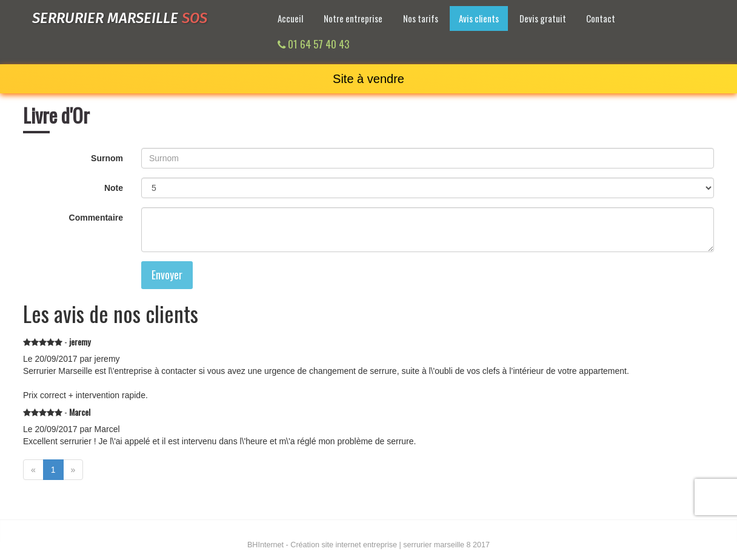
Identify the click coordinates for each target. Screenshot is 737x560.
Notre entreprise (353, 18)
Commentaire (96, 218)
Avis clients (479, 18)
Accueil (290, 18)
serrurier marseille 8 (437, 545)
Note (114, 188)
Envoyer (167, 275)
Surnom (107, 158)
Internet (265, 545)
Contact (601, 18)
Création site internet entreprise (344, 545)
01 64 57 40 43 (313, 44)
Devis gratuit (543, 18)
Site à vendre (368, 79)
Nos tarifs (421, 18)
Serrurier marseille (120, 18)
